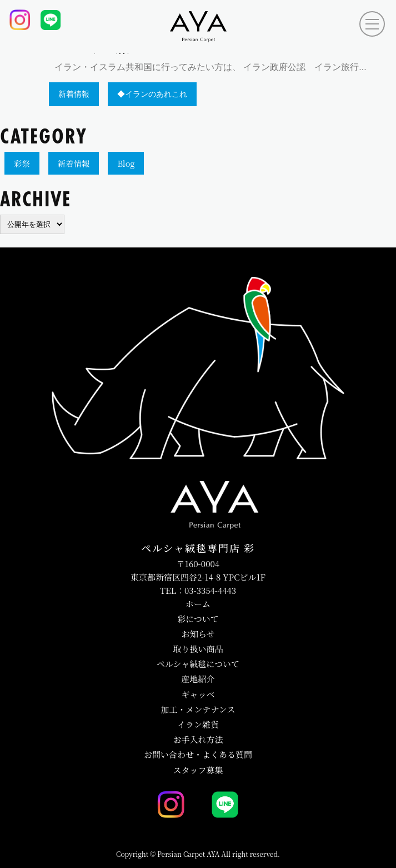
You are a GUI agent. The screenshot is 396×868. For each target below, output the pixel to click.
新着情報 (74, 163)
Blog (126, 163)
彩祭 (22, 163)
